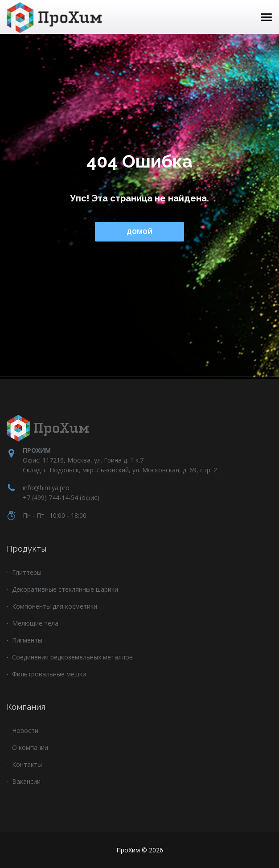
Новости (25, 731)
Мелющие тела (35, 623)
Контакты (27, 764)
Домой (139, 231)
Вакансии (26, 781)
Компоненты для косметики (55, 606)
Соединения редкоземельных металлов (72, 657)
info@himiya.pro (46, 488)
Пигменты (27, 640)
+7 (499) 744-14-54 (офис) (61, 497)
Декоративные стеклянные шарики (65, 589)
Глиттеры (27, 572)
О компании (30, 747)
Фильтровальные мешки (49, 674)
